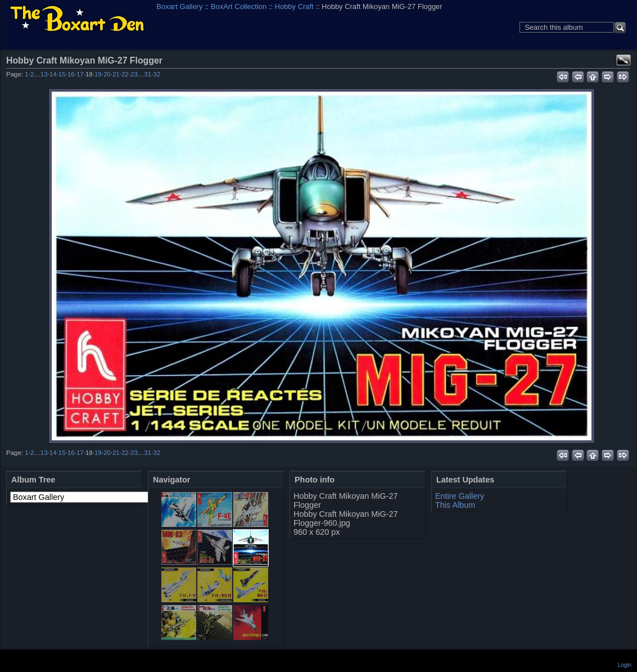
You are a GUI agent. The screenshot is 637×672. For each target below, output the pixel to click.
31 (148, 74)
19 (98, 74)
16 (71, 74)
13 (44, 74)
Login (625, 665)
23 (134, 74)
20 (107, 74)
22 (125, 74)
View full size (624, 60)
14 (53, 74)
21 (116, 74)
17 (80, 74)
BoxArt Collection (239, 6)
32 (157, 74)
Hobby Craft (294, 6)
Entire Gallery (460, 496)
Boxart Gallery (179, 6)
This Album (455, 505)
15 (62, 74)
